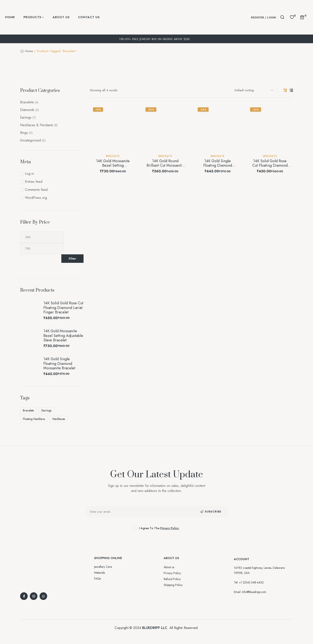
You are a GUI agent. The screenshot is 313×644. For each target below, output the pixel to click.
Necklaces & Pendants (37, 125)
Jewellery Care (103, 567)
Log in (29, 174)
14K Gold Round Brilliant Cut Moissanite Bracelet (165, 166)
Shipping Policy (173, 585)
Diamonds (27, 110)
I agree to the (157, 528)
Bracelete (113, 156)
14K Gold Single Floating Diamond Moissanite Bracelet (218, 166)
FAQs (97, 579)
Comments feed (36, 190)
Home (29, 51)
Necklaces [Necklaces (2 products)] (59, 419)
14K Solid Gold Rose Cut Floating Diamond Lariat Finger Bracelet (270, 166)
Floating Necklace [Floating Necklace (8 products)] (34, 419)
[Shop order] (254, 90)
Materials (100, 573)
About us (169, 567)
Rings (24, 133)
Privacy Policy (172, 573)
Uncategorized (30, 140)
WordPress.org (36, 198)
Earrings (26, 117)
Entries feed (34, 182)
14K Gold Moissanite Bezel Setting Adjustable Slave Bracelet (113, 168)
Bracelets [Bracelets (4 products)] (28, 410)
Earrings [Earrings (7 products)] (46, 410)
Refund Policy (172, 579)
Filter (72, 259)
